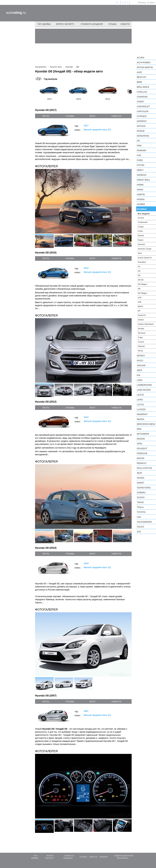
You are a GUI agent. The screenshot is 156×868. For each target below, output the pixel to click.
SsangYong (144, 488)
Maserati (142, 414)
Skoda (141, 478)
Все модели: (144, 214)
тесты (46, 116)
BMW (139, 82)
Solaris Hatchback (146, 324)
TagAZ (140, 502)
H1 (139, 266)
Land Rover (144, 390)
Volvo (140, 527)
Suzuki (141, 497)
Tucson (141, 342)
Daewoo (142, 121)
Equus (141, 240)
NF (139, 311)
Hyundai (142, 209)
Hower (141, 204)
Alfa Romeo (144, 62)
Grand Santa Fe (145, 258)
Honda (141, 199)
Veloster (141, 346)
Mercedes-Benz (146, 424)
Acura (141, 58)
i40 (139, 289)
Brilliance (143, 87)
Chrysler (143, 111)
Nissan (141, 439)
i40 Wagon (142, 293)
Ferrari (141, 150)
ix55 (140, 302)
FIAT (139, 155)
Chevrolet (143, 106)
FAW (139, 146)
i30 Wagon (142, 284)
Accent (141, 218)
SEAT (140, 473)
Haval (140, 190)
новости (116, 116)
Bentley (142, 77)
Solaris (141, 320)
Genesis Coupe (145, 249)
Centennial (142, 222)
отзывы (70, 116)
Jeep (139, 370)
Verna (140, 351)
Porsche (142, 453)
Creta (140, 231)
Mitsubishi (143, 434)
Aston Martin (145, 67)
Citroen (142, 116)
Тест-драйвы (44, 24)
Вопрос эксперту (65, 24)
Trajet (140, 337)
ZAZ (139, 532)
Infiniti (141, 356)
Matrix (140, 306)
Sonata (141, 329)
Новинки (103, 857)
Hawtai (141, 194)
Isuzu (140, 361)
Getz (140, 253)
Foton (141, 165)
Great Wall (144, 180)
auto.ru (16, 13)
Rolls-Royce (144, 468)
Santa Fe (142, 315)
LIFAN (140, 400)
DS (138, 141)
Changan (142, 97)
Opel (140, 444)
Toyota (141, 512)
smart (141, 483)
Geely (140, 170)
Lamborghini (144, 385)
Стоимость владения (92, 24)
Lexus (140, 395)
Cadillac (142, 92)
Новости (125, 24)
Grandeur (142, 262)
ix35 (140, 298)
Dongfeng (143, 136)
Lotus (140, 405)
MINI (139, 429)
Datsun (141, 126)
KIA (139, 375)
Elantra (141, 235)
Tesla (140, 507)
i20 (139, 271)
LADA (140, 380)
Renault (142, 463)
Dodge (141, 131)
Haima (140, 185)
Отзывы (112, 24)
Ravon (141, 458)
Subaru (141, 493)
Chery (141, 102)
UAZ (139, 517)
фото (92, 116)
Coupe (141, 227)
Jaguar (141, 365)
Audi (139, 72)
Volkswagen (144, 522)
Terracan (142, 333)
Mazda (141, 419)
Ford (140, 160)
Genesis (142, 175)
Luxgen (141, 409)
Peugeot (142, 449)
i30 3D (141, 280)
